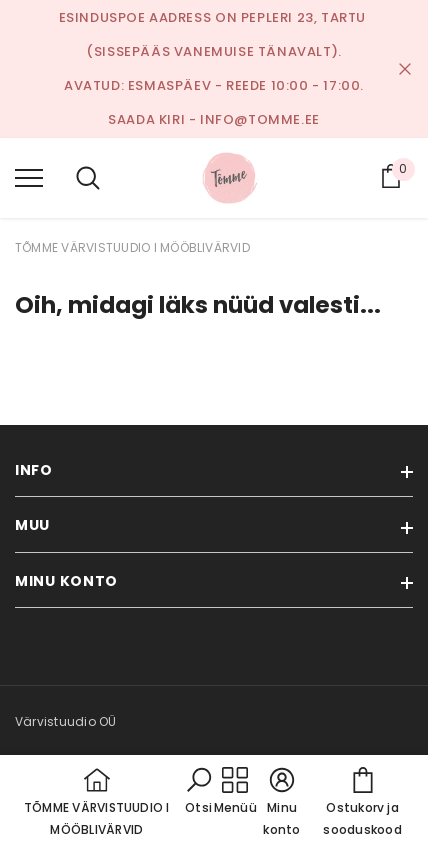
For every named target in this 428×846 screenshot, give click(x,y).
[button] (199, 792)
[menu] (29, 177)
